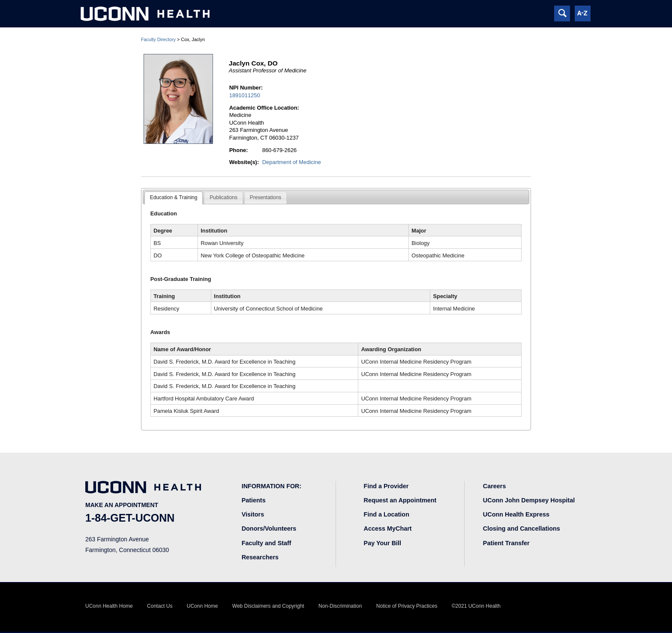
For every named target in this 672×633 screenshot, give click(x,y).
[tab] (174, 198)
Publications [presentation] (223, 197)
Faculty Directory (158, 39)
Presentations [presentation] (265, 197)
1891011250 (245, 95)
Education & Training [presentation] (174, 197)
